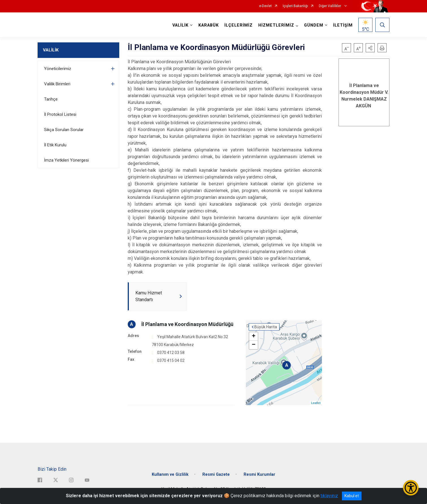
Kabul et (352, 496)
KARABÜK (209, 25)
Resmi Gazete (216, 474)
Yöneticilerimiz (58, 69)
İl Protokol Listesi (60, 114)
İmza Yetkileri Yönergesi (66, 160)
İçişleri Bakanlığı (295, 6)
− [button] (254, 345)
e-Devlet (265, 6)
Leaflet (316, 403)
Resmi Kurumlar (259, 474)
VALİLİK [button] (180, 25)
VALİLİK (51, 50)
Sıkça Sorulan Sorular (64, 130)
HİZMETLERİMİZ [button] (276, 25)
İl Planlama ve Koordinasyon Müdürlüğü (187, 324)
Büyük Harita (266, 327)
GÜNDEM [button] (314, 25)
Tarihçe (51, 99)
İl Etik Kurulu (55, 145)
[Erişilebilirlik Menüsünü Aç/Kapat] (411, 488)
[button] (370, 48)
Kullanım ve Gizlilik (170, 474)
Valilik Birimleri (57, 84)
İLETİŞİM (343, 25)
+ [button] (254, 336)
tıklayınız (329, 496)
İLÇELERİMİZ (239, 25)
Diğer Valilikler (330, 6)
